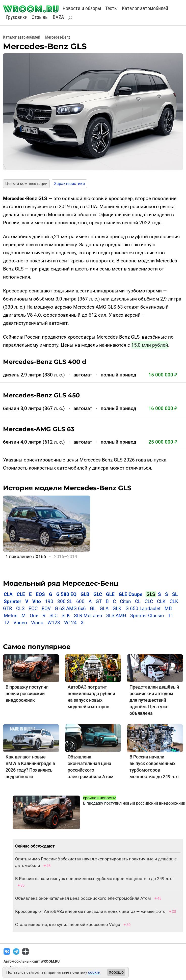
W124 (70, 623)
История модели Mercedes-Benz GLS (67, 488)
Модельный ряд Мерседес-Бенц (61, 583)
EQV (46, 608)
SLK (66, 616)
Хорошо (116, 972)
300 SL (65, 601)
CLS (20, 608)
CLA (8, 594)
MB (168, 608)
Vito (37, 601)
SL (175, 594)
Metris (11, 616)
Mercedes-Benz (58, 37)
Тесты (112, 8)
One (34, 616)
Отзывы (40, 17)
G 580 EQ (66, 594)
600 (80, 601)
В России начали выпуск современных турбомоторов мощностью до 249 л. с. (94, 879)
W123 (54, 623)
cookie (94, 972)
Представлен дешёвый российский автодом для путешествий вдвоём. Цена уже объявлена (154, 700)
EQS (40, 594)
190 (49, 601)
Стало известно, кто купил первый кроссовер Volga (68, 924)
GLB (86, 594)
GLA (104, 608)
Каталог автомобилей (145, 8)
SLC (54, 616)
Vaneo (20, 623)
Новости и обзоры (82, 8)
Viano (37, 623)
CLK (161, 601)
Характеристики (69, 184)
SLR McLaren (88, 616)
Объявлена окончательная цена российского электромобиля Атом (83, 898)
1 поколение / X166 (26, 556)
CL (138, 601)
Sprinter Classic (147, 616)
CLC (149, 601)
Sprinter (12, 601)
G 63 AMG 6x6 (70, 608)
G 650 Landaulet (143, 608)
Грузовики (17, 17)
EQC (33, 608)
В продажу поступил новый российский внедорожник (27, 693)
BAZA (58, 17)
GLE (110, 594)
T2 (7, 623)
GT (99, 601)
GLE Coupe (130, 594)
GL (93, 608)
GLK (117, 608)
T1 (171, 616)
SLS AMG (116, 616)
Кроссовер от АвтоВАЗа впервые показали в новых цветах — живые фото (90, 911)
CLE (21, 594)
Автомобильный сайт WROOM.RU (32, 961)
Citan (125, 601)
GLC (98, 594)
